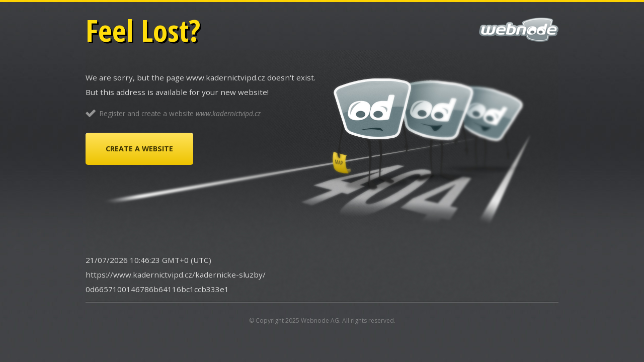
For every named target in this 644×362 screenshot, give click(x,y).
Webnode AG (320, 321)
